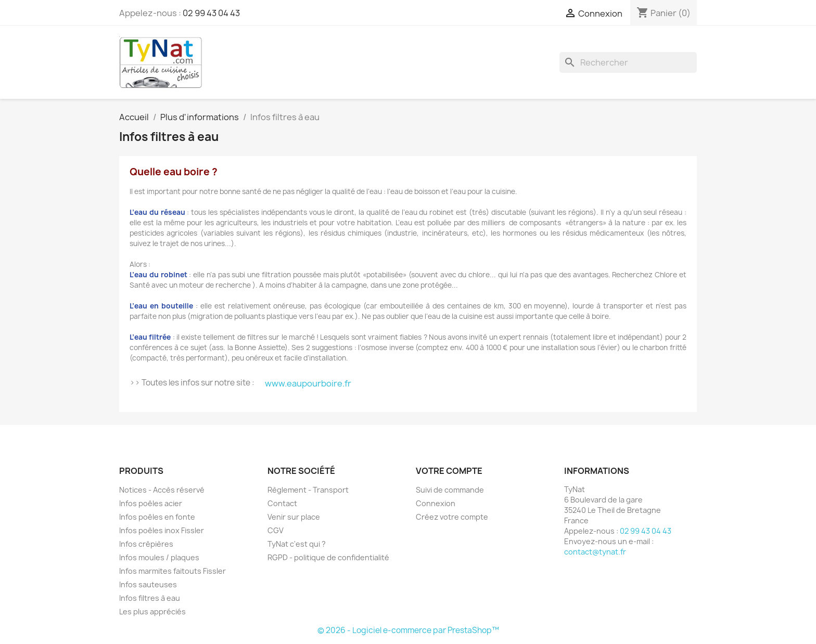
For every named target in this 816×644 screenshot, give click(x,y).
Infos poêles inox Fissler (162, 530)
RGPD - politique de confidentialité (328, 557)
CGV (276, 530)
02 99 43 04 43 (211, 13)
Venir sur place (294, 517)
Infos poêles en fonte (157, 517)
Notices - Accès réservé (162, 490)
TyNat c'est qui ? (297, 544)
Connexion (436, 503)
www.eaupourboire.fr (308, 383)
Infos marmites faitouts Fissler (173, 571)
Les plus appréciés (152, 611)
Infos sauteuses (148, 584)
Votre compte (449, 471)
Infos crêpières (146, 544)
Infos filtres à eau (150, 598)
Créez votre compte (452, 517)
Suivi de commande (450, 490)
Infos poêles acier (151, 503)
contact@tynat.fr (595, 552)
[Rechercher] (628, 62)
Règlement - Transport (308, 490)
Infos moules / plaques (159, 557)
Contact (282, 503)
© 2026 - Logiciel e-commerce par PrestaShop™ (408, 630)
